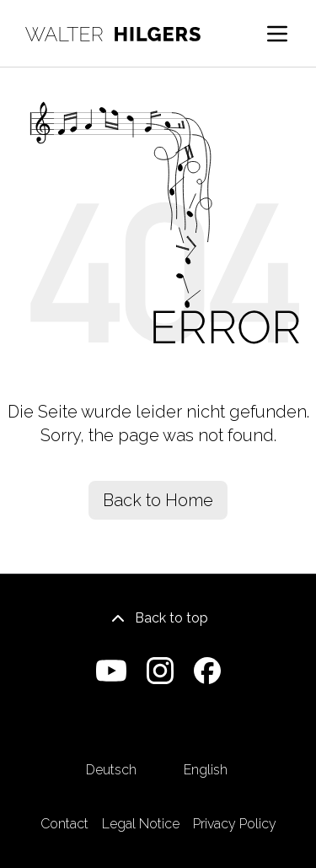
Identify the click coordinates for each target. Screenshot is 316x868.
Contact (64, 824)
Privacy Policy (235, 824)
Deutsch (111, 745)
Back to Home (158, 500)
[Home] (113, 34)
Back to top (158, 618)
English (206, 745)
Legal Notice (141, 824)
